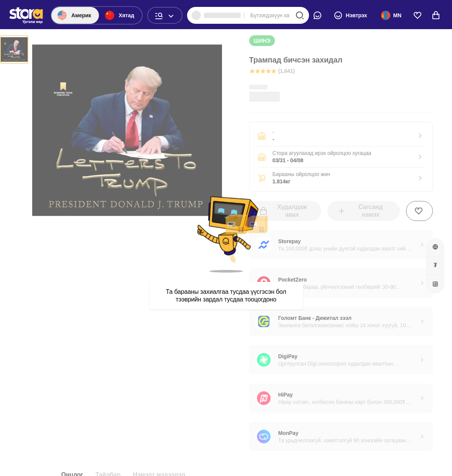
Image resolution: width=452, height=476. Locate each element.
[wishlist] (417, 15)
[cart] (436, 15)
